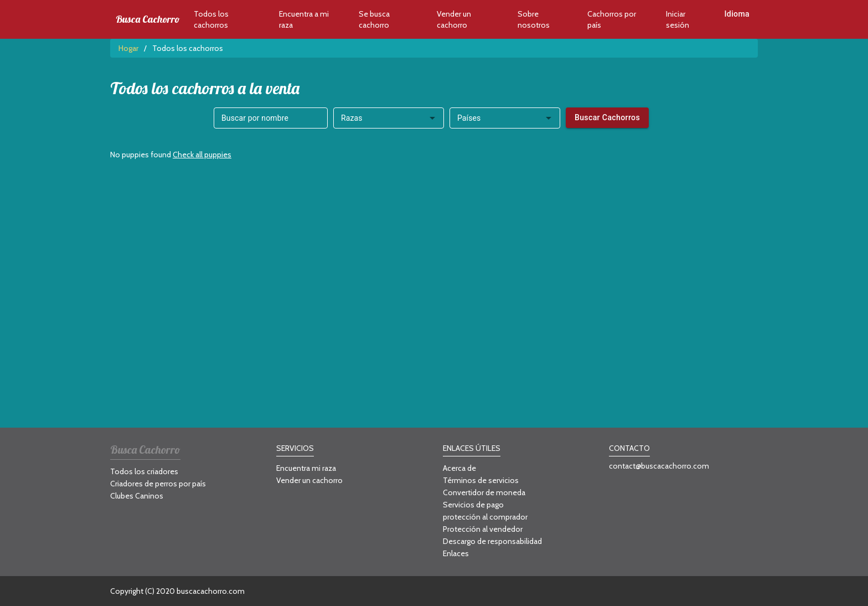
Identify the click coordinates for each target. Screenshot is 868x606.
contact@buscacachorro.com (659, 466)
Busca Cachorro (148, 19)
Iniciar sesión (678, 19)
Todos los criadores (144, 471)
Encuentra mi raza (306, 468)
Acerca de (459, 468)
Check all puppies (202, 155)
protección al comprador (485, 517)
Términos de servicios (481, 480)
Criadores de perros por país (158, 484)
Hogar (128, 48)
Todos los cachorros (211, 19)
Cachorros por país (612, 19)
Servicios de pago (473, 505)
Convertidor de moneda (484, 492)
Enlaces (456, 553)
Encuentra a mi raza (304, 19)
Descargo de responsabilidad (492, 541)
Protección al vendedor (483, 529)
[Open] (432, 118)
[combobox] (389, 118)
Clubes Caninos (137, 496)
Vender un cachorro (454, 19)
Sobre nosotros (534, 19)
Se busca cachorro (374, 19)
